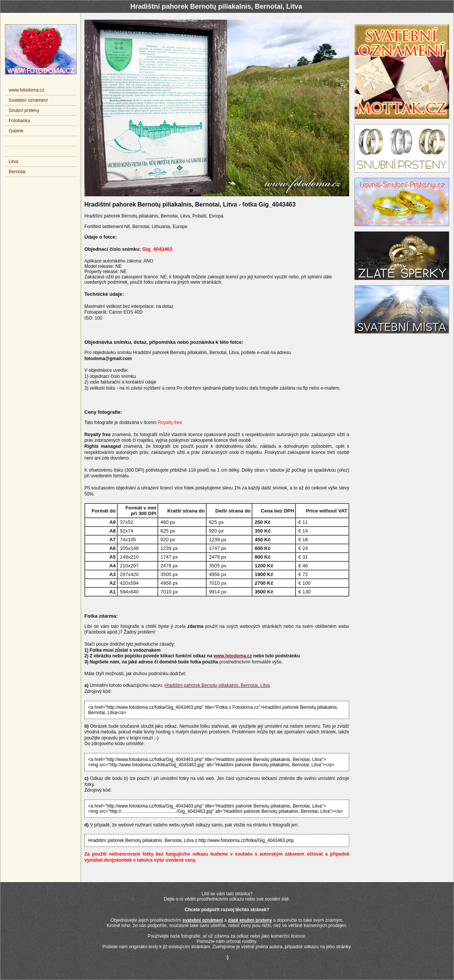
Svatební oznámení (28, 100)
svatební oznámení (203, 920)
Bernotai (17, 172)
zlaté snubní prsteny (250, 920)
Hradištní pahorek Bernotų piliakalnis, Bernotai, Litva (217, 685)
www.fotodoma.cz (233, 656)
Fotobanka (19, 121)
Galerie (16, 131)
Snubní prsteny (24, 110)
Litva (13, 162)
